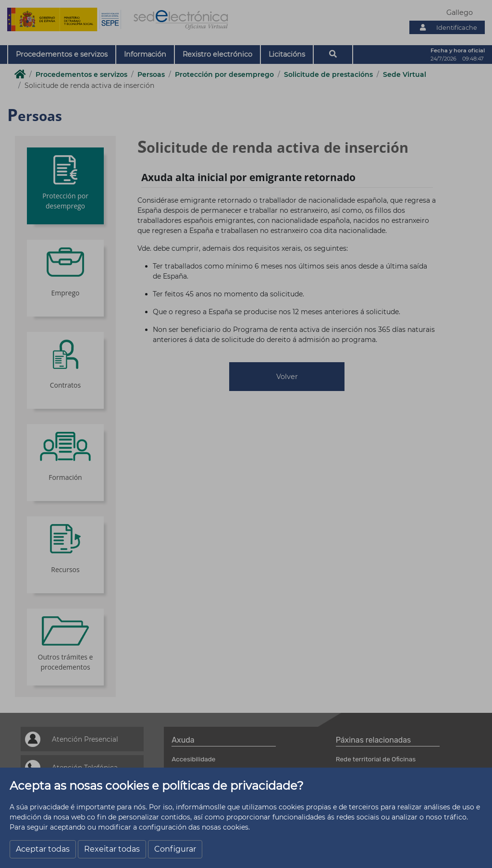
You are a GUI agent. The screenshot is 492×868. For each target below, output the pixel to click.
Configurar (175, 849)
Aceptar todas (43, 849)
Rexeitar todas (112, 849)
